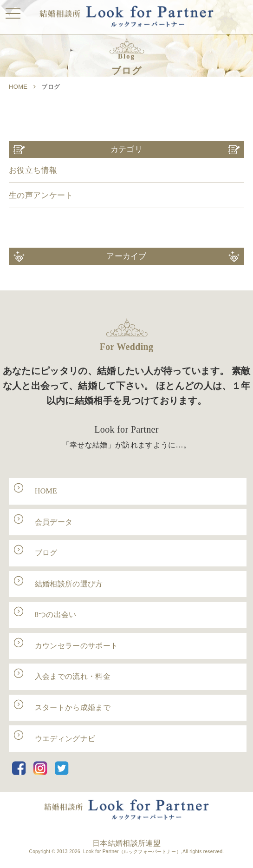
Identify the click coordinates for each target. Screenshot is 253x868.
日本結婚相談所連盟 (126, 843)
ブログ (46, 553)
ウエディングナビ (65, 739)
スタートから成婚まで (73, 707)
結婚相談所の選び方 (69, 584)
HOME (18, 87)
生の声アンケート (41, 195)
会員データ (54, 522)
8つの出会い (56, 615)
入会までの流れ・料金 (73, 676)
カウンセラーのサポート (77, 646)
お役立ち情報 (33, 170)
